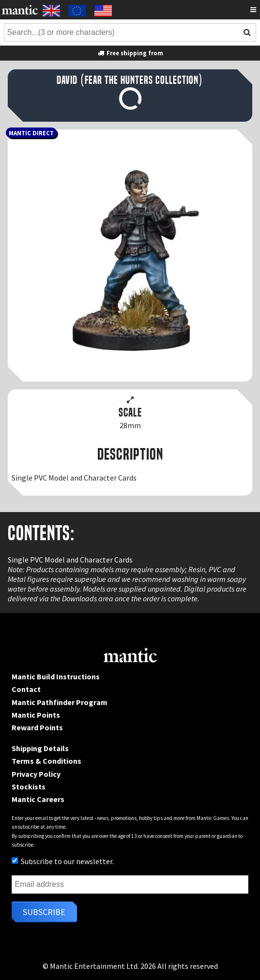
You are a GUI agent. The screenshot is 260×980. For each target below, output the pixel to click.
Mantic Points (36, 715)
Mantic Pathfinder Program (60, 702)
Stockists (29, 787)
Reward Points (37, 727)
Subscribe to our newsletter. (63, 861)
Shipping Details (40, 748)
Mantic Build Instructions (56, 676)
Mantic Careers (38, 799)
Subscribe (44, 912)
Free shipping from (130, 53)
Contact (26, 689)
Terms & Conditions (46, 761)
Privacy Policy (36, 774)
